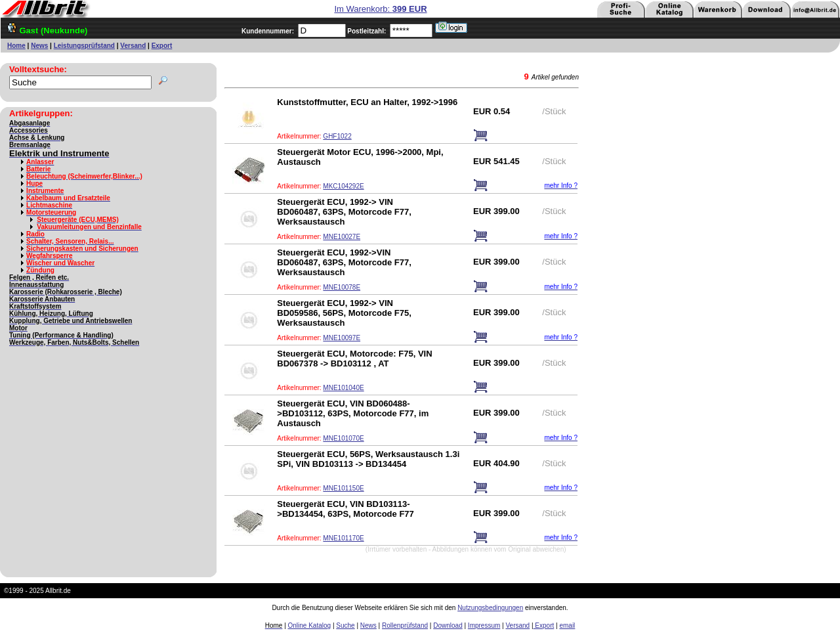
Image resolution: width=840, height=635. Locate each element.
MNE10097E (342, 338)
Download (448, 625)
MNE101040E (343, 388)
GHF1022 (337, 136)
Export (162, 46)
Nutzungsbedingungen (490, 608)
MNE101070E (343, 438)
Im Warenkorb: (380, 9)
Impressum (484, 625)
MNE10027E (342, 237)
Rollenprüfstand (405, 625)
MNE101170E (343, 538)
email (567, 625)
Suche (345, 625)
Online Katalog (310, 625)
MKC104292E (343, 186)
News (39, 46)
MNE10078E (342, 287)
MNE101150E (343, 488)
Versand (133, 46)
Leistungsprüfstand (84, 46)
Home (16, 46)
